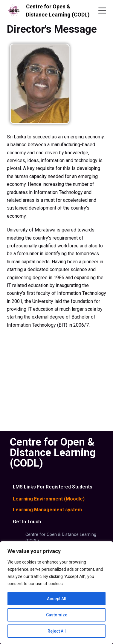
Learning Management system (47, 510)
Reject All (57, 631)
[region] (56, 593)
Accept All (57, 599)
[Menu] (102, 11)
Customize (57, 615)
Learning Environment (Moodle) (49, 499)
